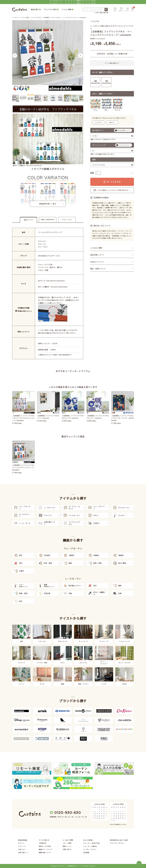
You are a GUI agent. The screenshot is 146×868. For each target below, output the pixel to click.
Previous (15, 56)
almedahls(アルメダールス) (49, 256)
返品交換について (97, 255)
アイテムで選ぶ (25, 17)
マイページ (22, 846)
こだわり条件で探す (100, 13)
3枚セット (112, 122)
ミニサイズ (98, 122)
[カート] (132, 10)
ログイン (21, 843)
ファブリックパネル (36, 17)
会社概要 (86, 853)
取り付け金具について (123, 130)
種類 (94, 160)
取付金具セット (112, 130)
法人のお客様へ (89, 840)
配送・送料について (98, 269)
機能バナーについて (46, 849)
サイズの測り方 (44, 840)
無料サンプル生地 (45, 846)
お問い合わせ (67, 849)
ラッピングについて (124, 145)
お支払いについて (97, 262)
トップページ (16, 17)
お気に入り (22, 849)
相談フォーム (67, 846)
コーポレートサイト (90, 849)
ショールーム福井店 (90, 846)
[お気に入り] (121, 10)
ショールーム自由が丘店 (92, 843)
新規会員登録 (23, 840)
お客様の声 (43, 843)
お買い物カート (23, 853)
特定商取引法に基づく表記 (119, 840)
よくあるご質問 (96, 248)
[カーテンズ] (19, 10)
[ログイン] (127, 10)
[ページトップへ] (139, 863)
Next (81, 56)
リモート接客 (67, 843)
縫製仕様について (45, 853)
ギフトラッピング (112, 145)
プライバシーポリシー (117, 843)
